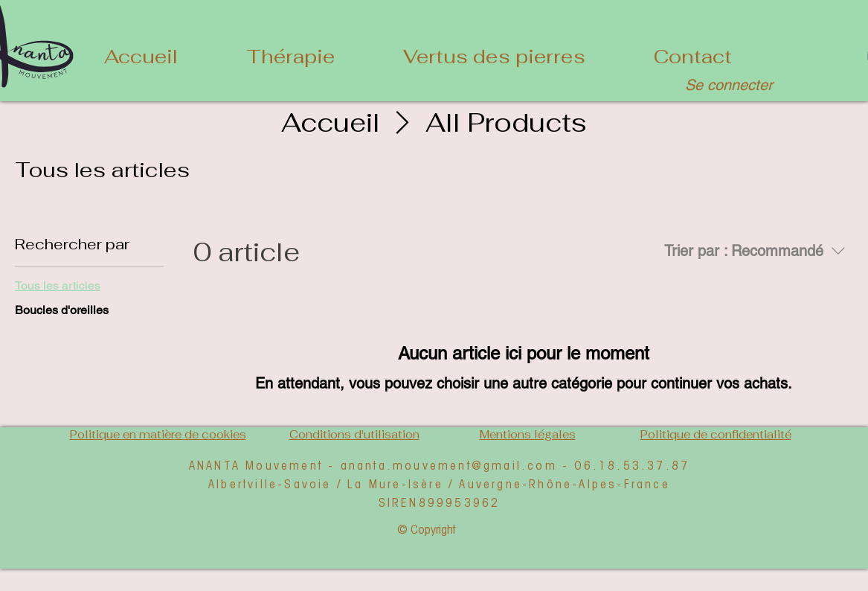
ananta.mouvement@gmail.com (449, 465)
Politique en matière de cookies (158, 434)
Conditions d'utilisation (354, 434)
